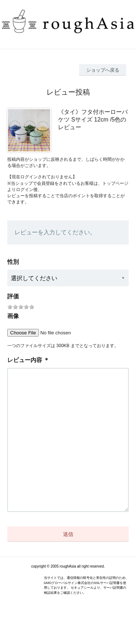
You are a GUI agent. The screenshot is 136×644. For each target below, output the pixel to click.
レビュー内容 (25, 360)
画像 (13, 316)
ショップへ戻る (103, 70)
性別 (13, 262)
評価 (13, 296)
